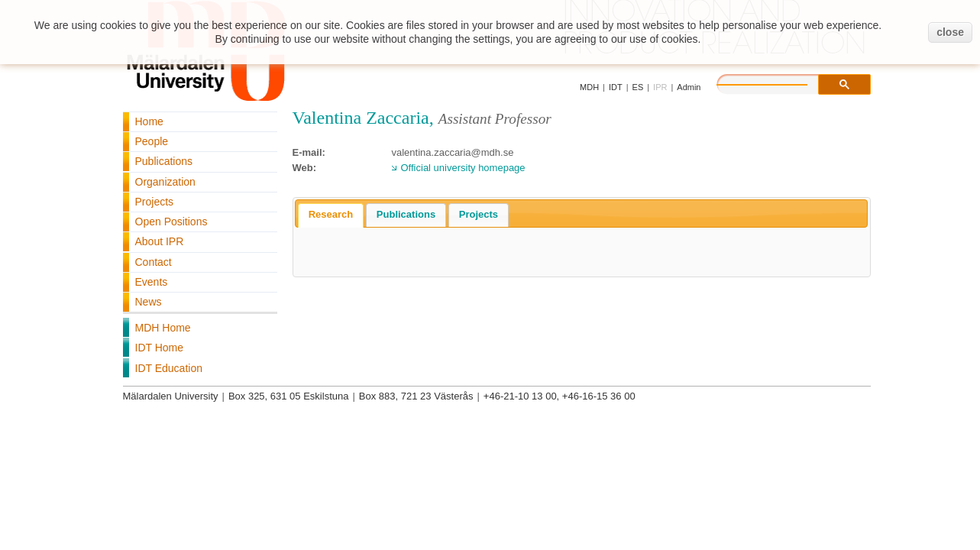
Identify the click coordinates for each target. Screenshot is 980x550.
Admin (689, 87)
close (950, 32)
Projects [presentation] (479, 214)
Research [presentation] (331, 214)
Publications (164, 161)
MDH (589, 87)
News (149, 302)
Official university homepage (463, 168)
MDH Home (163, 328)
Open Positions (171, 222)
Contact (154, 262)
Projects (155, 202)
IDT (616, 87)
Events (152, 282)
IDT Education (169, 368)
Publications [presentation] (406, 214)
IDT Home (160, 348)
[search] (778, 82)
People (152, 141)
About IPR (160, 241)
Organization (165, 182)
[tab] (331, 215)
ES (638, 87)
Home (149, 121)
